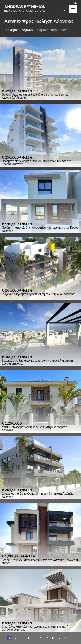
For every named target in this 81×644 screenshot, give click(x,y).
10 (67, 638)
